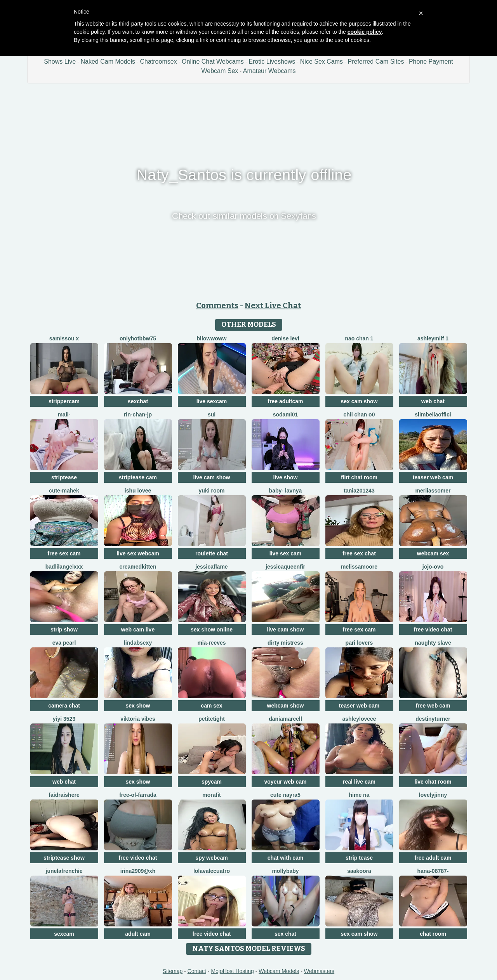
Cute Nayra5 (285, 795)
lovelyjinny (433, 795)
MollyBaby (285, 871)
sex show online (212, 630)
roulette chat (212, 553)
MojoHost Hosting (232, 971)
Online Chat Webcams (213, 62)
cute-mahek (64, 491)
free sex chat (359, 553)
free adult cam (433, 858)
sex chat (285, 934)
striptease (64, 477)
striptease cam (138, 477)
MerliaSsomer (433, 491)
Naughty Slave (433, 643)
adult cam (138, 934)
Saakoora (359, 871)
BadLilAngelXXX (64, 567)
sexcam (64, 934)
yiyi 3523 (64, 719)
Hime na (359, 795)
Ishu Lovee (138, 491)
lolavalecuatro (212, 871)
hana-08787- (433, 871)
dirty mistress (285, 643)
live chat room (433, 782)
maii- (64, 415)
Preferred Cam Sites (376, 62)
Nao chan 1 (359, 338)
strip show (64, 630)
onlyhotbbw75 (138, 338)
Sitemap (173, 971)
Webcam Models (279, 971)
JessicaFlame (211, 567)
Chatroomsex (158, 62)
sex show (138, 706)
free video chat (433, 630)
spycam (212, 782)
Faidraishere (64, 795)
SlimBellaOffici (433, 415)
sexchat (138, 401)
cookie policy (365, 32)
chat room (433, 934)
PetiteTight (212, 719)
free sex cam (64, 553)
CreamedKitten (138, 567)
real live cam (359, 782)
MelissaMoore (359, 567)
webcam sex (433, 553)
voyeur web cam (286, 782)
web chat (433, 401)
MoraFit (211, 795)
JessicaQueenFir (285, 567)
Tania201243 (359, 491)
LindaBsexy (138, 643)
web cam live (138, 630)
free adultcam (285, 401)
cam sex (211, 706)
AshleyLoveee (359, 719)
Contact (197, 971)
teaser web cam (433, 477)
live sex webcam (138, 553)
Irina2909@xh (138, 871)
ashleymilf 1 (433, 338)
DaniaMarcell (285, 719)
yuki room (212, 491)
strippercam (64, 401)
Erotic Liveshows (272, 62)
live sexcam (212, 401)
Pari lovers (359, 643)
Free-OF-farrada (138, 795)
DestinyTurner (433, 719)
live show (285, 477)
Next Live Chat (273, 305)
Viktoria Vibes (138, 719)
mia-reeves (211, 643)
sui (212, 415)
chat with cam (286, 858)
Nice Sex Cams (321, 62)
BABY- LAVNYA (286, 491)
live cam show (212, 477)
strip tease (359, 858)
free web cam (433, 706)
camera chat (64, 706)
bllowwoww (212, 338)
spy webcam (211, 858)
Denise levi (285, 338)
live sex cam (286, 553)
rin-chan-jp (138, 415)
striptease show (64, 858)
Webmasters (319, 971)
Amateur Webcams (269, 71)
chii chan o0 (359, 415)
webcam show (286, 706)
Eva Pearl (64, 643)
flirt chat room (359, 477)
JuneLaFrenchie (64, 871)
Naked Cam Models (108, 62)
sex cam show (359, 401)
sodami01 (286, 415)
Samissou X (64, 338)
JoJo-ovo (433, 567)
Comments (217, 305)
